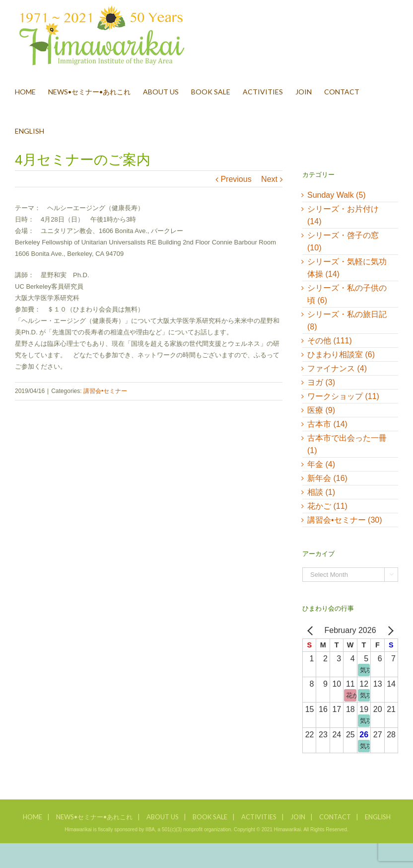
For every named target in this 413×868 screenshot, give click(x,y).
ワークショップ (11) (343, 396)
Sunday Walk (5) (337, 195)
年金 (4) (321, 464)
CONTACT (335, 817)
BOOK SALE (210, 817)
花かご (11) (327, 506)
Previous (236, 179)
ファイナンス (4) (337, 368)
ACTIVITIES (259, 817)
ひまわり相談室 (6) (341, 355)
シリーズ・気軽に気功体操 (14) (347, 268)
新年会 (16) (327, 478)
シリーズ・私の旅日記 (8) (347, 320)
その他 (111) (330, 341)
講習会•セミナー (105, 391)
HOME (33, 817)
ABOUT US (163, 817)
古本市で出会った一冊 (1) (347, 444)
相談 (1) (321, 492)
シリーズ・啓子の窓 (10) (343, 241)
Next (269, 179)
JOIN (298, 817)
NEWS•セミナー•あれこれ (94, 817)
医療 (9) (321, 410)
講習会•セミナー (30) (345, 520)
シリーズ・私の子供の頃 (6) (347, 294)
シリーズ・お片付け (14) (343, 215)
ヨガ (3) (321, 382)
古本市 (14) (327, 424)
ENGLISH (378, 817)
